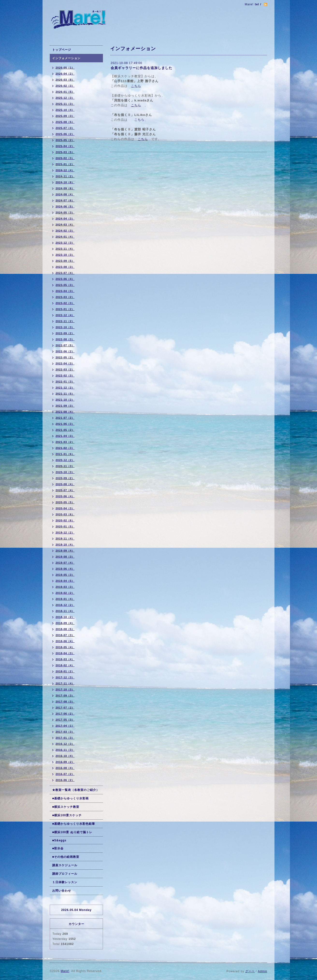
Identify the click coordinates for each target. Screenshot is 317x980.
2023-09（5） (65, 261)
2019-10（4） (65, 545)
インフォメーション (66, 58)
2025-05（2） (65, 140)
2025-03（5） (65, 152)
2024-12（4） (65, 170)
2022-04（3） (65, 363)
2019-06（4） (65, 569)
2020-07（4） (65, 490)
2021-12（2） (65, 388)
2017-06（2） (65, 714)
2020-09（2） (65, 478)
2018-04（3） (65, 653)
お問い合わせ (62, 891)
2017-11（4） (65, 683)
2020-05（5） (65, 502)
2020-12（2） (65, 460)
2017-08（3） (65, 702)
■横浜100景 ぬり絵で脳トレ (72, 832)
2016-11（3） (65, 750)
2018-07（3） (65, 635)
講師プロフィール (65, 874)
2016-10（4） (65, 756)
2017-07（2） (65, 708)
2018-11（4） (65, 611)
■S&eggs (59, 840)
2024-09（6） (65, 188)
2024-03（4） (65, 225)
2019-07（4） (65, 563)
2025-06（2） (65, 134)
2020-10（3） (65, 472)
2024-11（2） (65, 176)
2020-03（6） (65, 514)
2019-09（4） (65, 551)
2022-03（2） (65, 369)
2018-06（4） (65, 641)
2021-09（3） (65, 406)
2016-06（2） (65, 780)
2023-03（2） (65, 297)
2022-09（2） (65, 333)
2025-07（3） (65, 128)
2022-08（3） (65, 339)
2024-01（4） (65, 237)
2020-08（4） (65, 484)
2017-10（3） (65, 689)
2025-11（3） (65, 104)
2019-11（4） (65, 539)
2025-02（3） (65, 158)
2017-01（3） (65, 738)
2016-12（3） (65, 744)
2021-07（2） (65, 418)
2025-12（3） (65, 98)
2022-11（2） (65, 321)
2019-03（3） (65, 587)
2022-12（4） (65, 315)
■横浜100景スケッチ (67, 815)
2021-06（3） (65, 424)
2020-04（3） (65, 508)
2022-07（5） (65, 345)
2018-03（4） (65, 659)
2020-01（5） (65, 526)
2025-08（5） (65, 122)
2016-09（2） (65, 762)
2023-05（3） (65, 285)
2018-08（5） (65, 629)
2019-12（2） (65, 533)
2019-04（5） (65, 581)
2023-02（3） (65, 303)
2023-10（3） (65, 255)
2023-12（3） (65, 243)
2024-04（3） (65, 219)
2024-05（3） (65, 213)
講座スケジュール (65, 865)
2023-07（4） (65, 273)
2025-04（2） (65, 146)
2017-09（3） (65, 696)
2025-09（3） (65, 116)
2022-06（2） (65, 351)
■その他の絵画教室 (66, 857)
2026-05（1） (65, 68)
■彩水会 (58, 848)
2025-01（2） (65, 164)
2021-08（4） (65, 412)
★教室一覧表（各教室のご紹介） (76, 790)
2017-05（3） (65, 720)
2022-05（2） (65, 357)
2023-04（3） (65, 291)
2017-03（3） (65, 732)
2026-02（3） (65, 86)
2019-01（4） (65, 599)
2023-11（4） (65, 249)
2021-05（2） (65, 430)
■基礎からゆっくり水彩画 (70, 798)
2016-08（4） (65, 768)
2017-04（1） (65, 726)
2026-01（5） (65, 92)
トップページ (62, 50)
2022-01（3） (65, 382)
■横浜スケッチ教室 (66, 807)
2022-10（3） (65, 327)
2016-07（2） (65, 774)
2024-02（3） (65, 231)
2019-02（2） (65, 593)
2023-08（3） (65, 267)
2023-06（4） (65, 279)
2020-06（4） (65, 496)
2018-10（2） (65, 617)
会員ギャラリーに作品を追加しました (141, 68)
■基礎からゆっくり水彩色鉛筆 (74, 824)
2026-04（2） (65, 74)
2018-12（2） (65, 605)
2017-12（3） (65, 677)
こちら (136, 86)
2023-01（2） (65, 309)
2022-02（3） (65, 376)
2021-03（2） (65, 442)
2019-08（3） (65, 557)
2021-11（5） (65, 394)
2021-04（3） (65, 436)
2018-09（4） (65, 623)
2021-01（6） (65, 454)
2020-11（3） (65, 466)
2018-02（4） (65, 665)
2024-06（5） (65, 206)
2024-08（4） (65, 194)
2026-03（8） (65, 80)
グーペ (250, 971)
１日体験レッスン (65, 882)
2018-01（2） (65, 671)
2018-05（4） (65, 647)
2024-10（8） (65, 182)
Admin (263, 971)
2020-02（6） (65, 520)
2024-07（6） (65, 200)
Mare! (65, 971)
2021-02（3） (65, 448)
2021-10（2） (65, 400)
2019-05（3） (65, 575)
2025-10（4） (65, 110)
